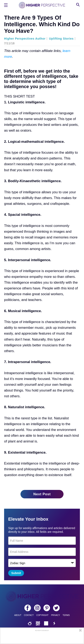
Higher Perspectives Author (25, 39)
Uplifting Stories (61, 39)
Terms (66, 615)
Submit (16, 573)
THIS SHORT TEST (19, 96)
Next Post (42, 494)
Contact (29, 615)
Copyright (42, 615)
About (18, 615)
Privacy (55, 615)
